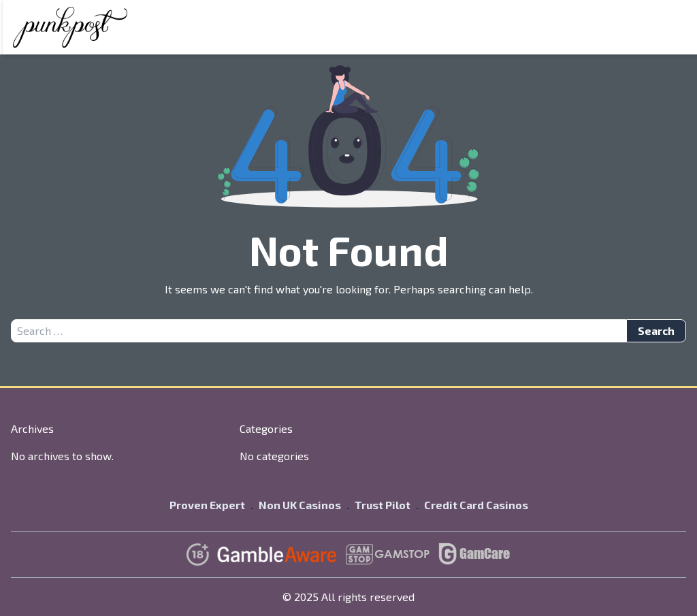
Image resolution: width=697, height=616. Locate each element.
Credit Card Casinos (476, 505)
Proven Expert (207, 505)
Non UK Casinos (300, 505)
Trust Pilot (383, 505)
